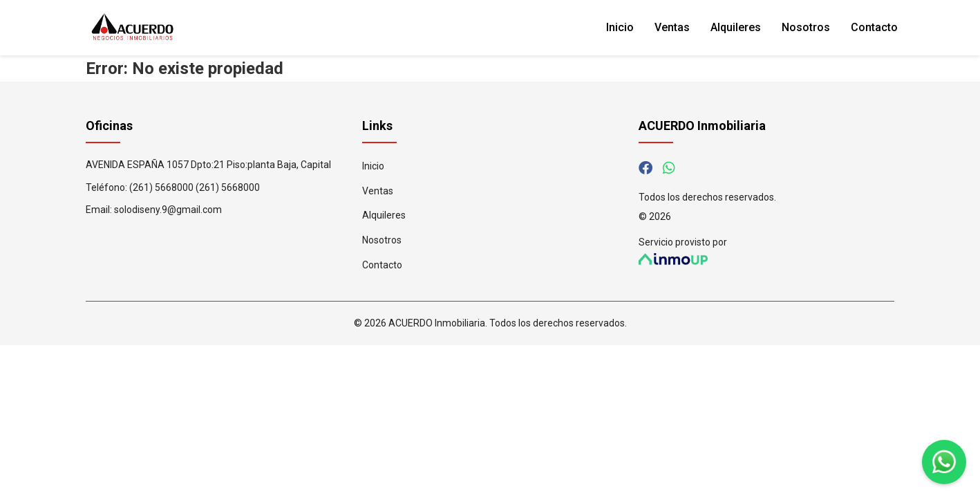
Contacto (874, 27)
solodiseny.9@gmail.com (168, 210)
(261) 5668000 (161, 187)
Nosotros (806, 27)
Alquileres (736, 27)
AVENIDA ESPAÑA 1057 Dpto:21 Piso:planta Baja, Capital (208, 165)
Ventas (672, 27)
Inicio (620, 27)
